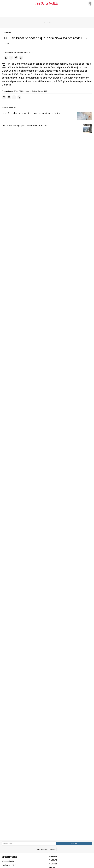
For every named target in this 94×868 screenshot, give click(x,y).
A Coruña (53, 860)
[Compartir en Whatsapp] (6, 58)
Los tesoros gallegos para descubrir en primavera (25, 126)
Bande (41, 91)
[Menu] (3, 3)
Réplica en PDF (9, 865)
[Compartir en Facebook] (16, 58)
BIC (46, 91)
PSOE (21, 91)
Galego (53, 849)
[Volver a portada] (47, 3)
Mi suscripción (8, 861)
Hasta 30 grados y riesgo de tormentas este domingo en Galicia (31, 113)
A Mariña (53, 864)
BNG (16, 91)
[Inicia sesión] (90, 3)
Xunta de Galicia (31, 91)
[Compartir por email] (11, 58)
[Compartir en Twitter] (21, 58)
